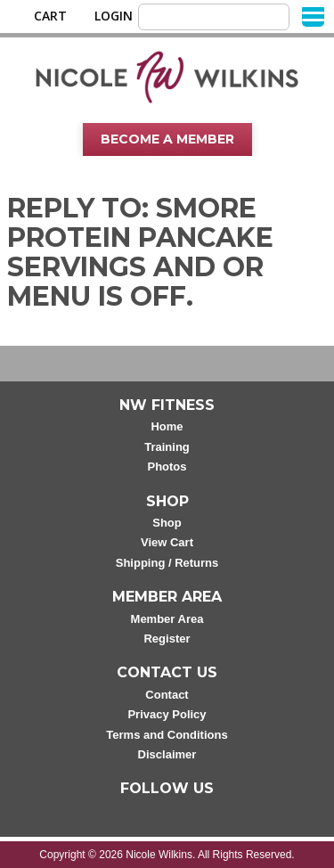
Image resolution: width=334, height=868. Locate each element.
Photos (167, 467)
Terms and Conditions (167, 735)
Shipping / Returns (167, 563)
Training (167, 447)
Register (167, 639)
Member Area (167, 619)
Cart (50, 16)
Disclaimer (167, 754)
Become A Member (167, 139)
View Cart (167, 542)
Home (167, 426)
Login (114, 16)
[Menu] (313, 16)
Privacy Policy (167, 714)
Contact (167, 695)
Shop (167, 523)
